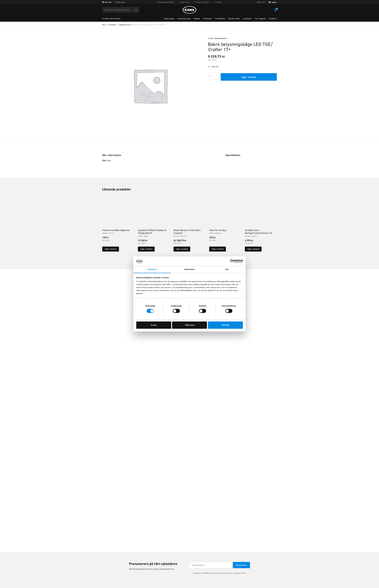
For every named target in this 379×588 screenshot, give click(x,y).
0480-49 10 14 (261, 2)
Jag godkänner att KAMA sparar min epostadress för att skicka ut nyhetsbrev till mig (219, 573)
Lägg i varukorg (249, 77)
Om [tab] (227, 269)
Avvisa (154, 325)
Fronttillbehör (220, 19)
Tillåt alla (225, 325)
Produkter (112, 25)
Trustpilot (218, 2)
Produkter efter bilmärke (111, 19)
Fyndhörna (273, 19)
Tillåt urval (190, 325)
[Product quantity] (213, 76)
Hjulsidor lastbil (234, 19)
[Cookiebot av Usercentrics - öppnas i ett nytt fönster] (232, 261)
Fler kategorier (261, 19)
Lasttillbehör (247, 19)
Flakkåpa (197, 19)
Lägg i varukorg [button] (111, 249)
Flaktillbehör (208, 19)
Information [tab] (189, 269)
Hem (104, 25)
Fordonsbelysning (184, 19)
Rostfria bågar (169, 19)
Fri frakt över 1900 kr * (202, 2)
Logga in (273, 2)
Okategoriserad (125, 25)
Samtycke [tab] (152, 269)
